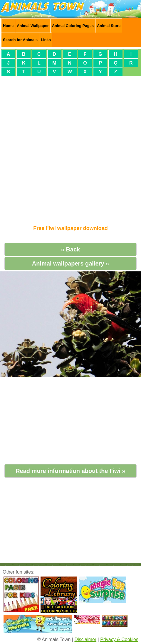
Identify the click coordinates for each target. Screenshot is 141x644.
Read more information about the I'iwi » (70, 471)
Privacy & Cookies (119, 639)
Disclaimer (85, 639)
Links (46, 40)
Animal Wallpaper (33, 26)
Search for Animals (20, 40)
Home (8, 26)
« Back (71, 249)
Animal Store (109, 26)
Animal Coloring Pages (73, 26)
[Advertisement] (69, 148)
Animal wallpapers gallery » (70, 263)
